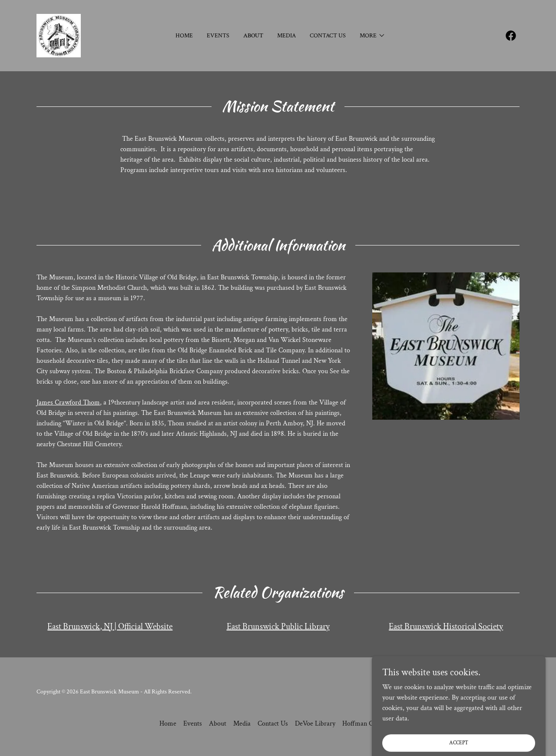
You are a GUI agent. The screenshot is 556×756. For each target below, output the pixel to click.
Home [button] (168, 724)
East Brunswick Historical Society (446, 627)
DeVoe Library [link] (315, 724)
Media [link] (286, 36)
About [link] (253, 36)
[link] (59, 35)
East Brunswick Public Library (278, 627)
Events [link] (218, 36)
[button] (372, 36)
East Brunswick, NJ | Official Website (110, 627)
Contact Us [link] (328, 36)
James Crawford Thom (68, 403)
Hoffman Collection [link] (369, 724)
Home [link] (184, 36)
